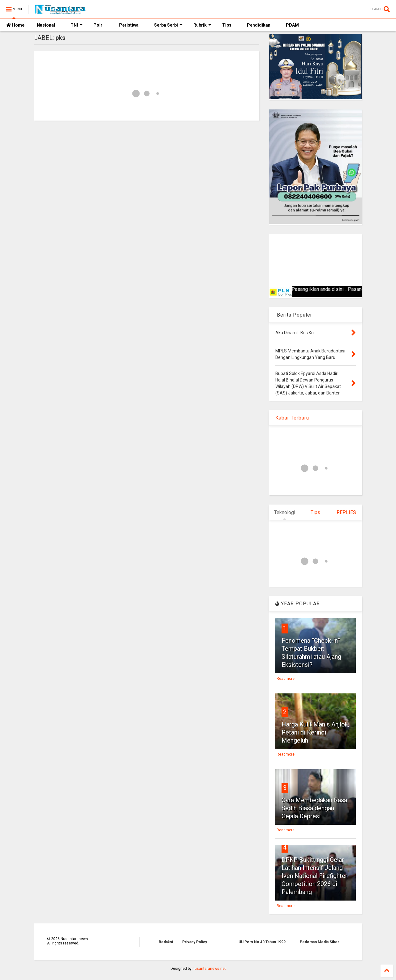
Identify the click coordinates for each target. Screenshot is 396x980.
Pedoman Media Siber (319, 942)
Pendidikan (259, 25)
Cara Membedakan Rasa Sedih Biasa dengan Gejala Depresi (314, 808)
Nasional (46, 25)
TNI (77, 25)
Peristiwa (129, 25)
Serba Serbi (168, 25)
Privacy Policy (195, 942)
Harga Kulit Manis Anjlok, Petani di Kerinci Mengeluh (315, 732)
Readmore (286, 679)
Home (15, 25)
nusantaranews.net (209, 969)
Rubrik (202, 25)
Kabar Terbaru (292, 418)
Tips (227, 25)
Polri (99, 25)
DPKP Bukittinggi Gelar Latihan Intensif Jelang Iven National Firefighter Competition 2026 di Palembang (314, 876)
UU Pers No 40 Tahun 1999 (262, 942)
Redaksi (166, 942)
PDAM (292, 25)
